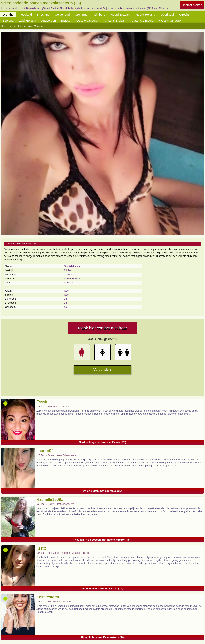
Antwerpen (49, 21)
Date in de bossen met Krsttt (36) (103, 588)
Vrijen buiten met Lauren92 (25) (103, 491)
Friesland (43, 14)
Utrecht (184, 14)
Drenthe (8, 14)
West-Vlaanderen (171, 21)
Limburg (100, 14)
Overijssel (167, 14)
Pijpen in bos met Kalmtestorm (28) (102, 637)
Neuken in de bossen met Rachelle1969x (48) (103, 540)
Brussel (66, 21)
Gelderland (62, 14)
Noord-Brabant (120, 14)
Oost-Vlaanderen (88, 21)
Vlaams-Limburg (143, 21)
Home (4, 26)
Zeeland (8, 21)
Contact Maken (192, 5)
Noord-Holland (145, 14)
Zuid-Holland (27, 21)
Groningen (82, 14)
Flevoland (25, 14)
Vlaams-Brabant (115, 21)
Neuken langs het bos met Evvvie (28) (103, 442)
